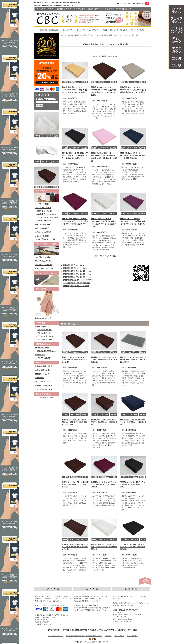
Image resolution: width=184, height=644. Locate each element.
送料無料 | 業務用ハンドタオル (74, 265)
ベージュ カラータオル (45, 336)
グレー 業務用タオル (45, 339)
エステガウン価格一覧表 (44, 389)
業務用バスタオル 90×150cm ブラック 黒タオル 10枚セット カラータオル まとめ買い (75, 155)
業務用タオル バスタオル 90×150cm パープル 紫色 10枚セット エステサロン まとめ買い (133, 221)
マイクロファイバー (94, 30)
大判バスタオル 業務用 (43, 232)
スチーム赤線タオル (44, 221)
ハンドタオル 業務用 (42, 204)
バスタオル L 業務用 (42, 228)
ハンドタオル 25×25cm (43, 257)
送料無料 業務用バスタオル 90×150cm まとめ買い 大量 (54, 5)
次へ (115, 256)
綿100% (83, 30)
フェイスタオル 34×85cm (44, 261)
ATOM (46, 398)
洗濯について (40, 378)
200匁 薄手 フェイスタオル (47, 214)
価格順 (110, 56)
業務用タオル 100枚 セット (47, 351)
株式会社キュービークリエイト (131, 596)
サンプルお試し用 (44, 358)
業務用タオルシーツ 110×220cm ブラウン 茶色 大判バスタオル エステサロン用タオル (75, 547)
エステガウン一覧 (72, 30)
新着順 (115, 56)
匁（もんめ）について (43, 382)
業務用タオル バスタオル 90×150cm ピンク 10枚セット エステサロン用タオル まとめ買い (104, 157)
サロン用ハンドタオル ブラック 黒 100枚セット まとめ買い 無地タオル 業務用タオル (133, 547)
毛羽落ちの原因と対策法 (44, 366)
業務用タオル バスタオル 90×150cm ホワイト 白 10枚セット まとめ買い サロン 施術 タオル (104, 222)
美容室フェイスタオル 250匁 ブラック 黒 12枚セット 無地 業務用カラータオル (133, 484)
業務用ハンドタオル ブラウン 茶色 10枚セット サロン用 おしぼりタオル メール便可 (75, 484)
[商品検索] (47, 102)
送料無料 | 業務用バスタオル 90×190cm (77, 277)
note (51, 398)
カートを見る (140, 4)
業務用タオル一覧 (58, 30)
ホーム (64, 35)
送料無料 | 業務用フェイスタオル (74, 268)
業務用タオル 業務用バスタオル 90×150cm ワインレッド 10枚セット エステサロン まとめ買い (75, 221)
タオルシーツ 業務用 (42, 236)
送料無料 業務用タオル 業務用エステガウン (83, 35)
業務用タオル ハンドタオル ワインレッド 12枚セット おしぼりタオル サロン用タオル (104, 484)
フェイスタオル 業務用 (43, 208)
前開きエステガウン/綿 (43, 318)
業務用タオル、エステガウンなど (95, 596)
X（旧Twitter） (132, 636)
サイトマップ (134, 30)
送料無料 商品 (40, 355)
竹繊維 (105, 30)
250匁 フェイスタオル (45, 211)
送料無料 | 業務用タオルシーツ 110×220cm (78, 280)
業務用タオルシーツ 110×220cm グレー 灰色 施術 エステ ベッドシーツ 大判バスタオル (133, 360)
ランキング (123, 30)
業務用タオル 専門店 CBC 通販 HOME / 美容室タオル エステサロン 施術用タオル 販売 (93, 630)
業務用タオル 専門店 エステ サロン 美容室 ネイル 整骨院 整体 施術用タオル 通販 (57, 2)
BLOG (142, 30)
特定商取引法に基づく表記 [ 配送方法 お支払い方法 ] (84, 636)
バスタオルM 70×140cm (44, 265)
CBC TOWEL (91, 642)
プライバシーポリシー (55, 636)
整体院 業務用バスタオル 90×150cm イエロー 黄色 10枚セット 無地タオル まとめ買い (74, 90)
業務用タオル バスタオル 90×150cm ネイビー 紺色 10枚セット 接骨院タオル (133, 155)
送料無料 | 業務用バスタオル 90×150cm (77, 274)
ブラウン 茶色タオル (45, 330)
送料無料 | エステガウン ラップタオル (76, 286)
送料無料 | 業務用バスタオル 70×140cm (77, 271)
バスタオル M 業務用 (42, 224)
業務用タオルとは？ (42, 374)
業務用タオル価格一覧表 (44, 385)
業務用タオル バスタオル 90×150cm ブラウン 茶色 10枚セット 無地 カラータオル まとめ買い (103, 91)
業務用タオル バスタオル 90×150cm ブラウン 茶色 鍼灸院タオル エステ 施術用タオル (104, 360)
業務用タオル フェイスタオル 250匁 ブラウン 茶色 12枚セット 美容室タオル (104, 422)
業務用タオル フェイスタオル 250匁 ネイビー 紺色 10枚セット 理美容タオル (133, 422)
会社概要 (108, 636)
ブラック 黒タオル (44, 333)
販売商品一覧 (46, 30)
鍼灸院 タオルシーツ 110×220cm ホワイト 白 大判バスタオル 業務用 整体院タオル (104, 547)
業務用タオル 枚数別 (42, 348)
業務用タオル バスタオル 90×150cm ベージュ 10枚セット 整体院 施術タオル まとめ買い (133, 90)
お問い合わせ (113, 30)
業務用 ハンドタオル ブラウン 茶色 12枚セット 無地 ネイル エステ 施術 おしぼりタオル (74, 422)
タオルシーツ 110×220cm (44, 269)
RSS (41, 398)
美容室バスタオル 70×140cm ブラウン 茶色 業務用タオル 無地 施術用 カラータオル (75, 360)
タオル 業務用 (119, 636)
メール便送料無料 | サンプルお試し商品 (77, 283)
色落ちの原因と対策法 (43, 370)
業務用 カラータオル (42, 326)
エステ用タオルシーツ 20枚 (47, 239)
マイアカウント (125, 4)
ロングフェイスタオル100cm (48, 217)
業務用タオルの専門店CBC (128, 610)
